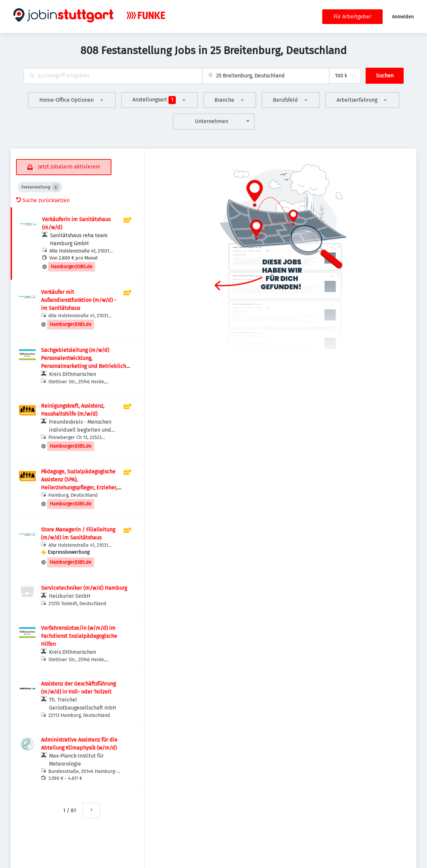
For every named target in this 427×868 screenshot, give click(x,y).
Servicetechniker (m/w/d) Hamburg (84, 588)
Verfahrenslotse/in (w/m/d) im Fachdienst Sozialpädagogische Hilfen (79, 636)
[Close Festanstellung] (56, 187)
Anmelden (403, 17)
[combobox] (113, 76)
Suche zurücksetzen (43, 200)
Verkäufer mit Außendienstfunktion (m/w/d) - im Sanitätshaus (79, 300)
